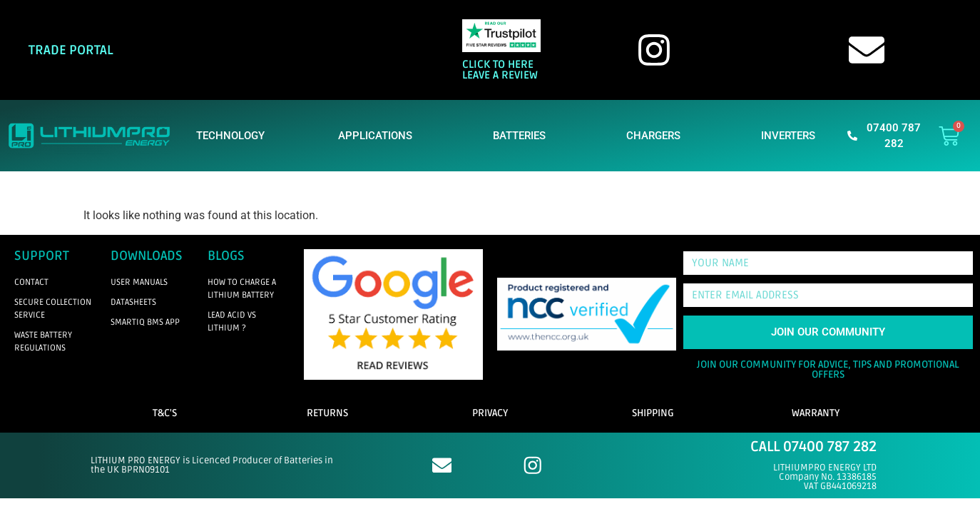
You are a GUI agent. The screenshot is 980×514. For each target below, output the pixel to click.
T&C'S (165, 413)
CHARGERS (657, 136)
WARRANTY (816, 413)
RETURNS (327, 413)
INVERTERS (792, 136)
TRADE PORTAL (71, 50)
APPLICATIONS (379, 136)
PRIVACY (490, 413)
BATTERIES (523, 136)
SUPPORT (42, 256)
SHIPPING (653, 413)
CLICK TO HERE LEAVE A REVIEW (500, 70)
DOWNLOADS (147, 256)
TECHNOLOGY (230, 136)
